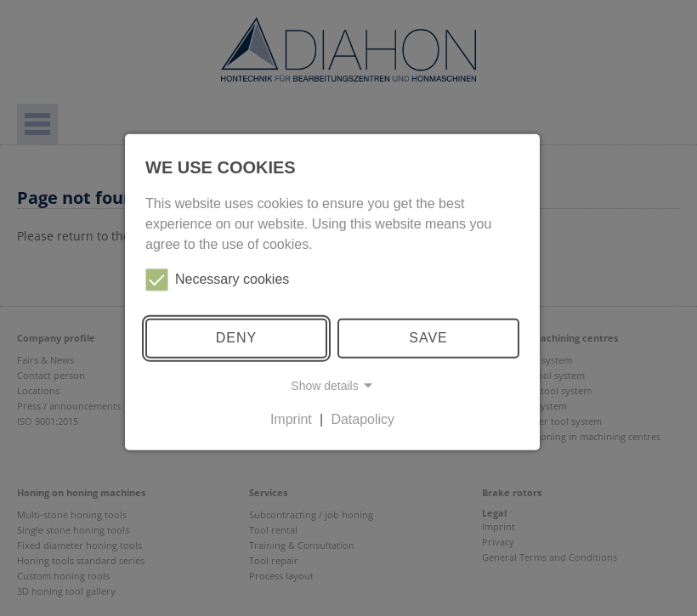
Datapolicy (363, 419)
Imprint (291, 419)
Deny (236, 338)
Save (428, 338)
